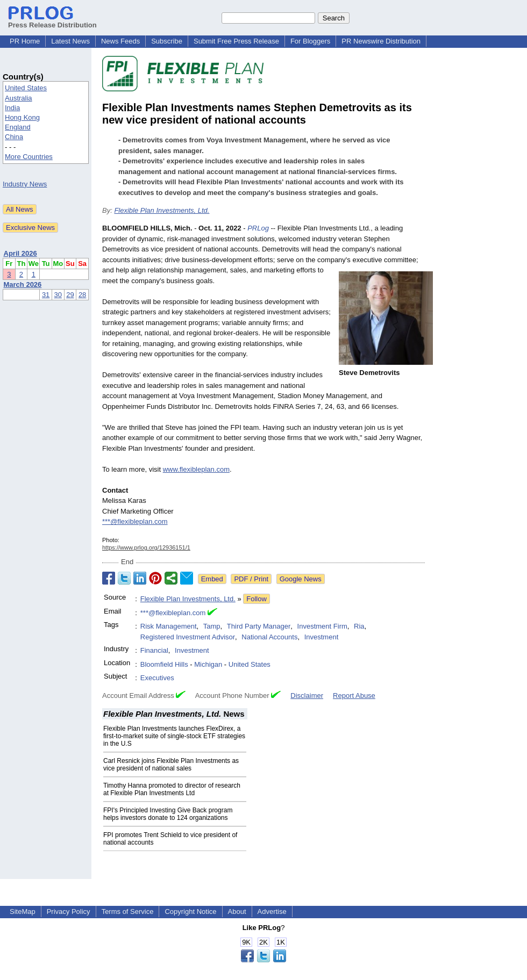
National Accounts (269, 637)
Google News (301, 579)
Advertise (272, 911)
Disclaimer (307, 696)
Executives (157, 678)
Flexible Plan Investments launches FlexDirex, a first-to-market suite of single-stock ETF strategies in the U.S (174, 736)
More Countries (29, 157)
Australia (19, 98)
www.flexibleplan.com (196, 469)
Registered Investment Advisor (188, 637)
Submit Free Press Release (236, 41)
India (12, 108)
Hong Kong (22, 117)
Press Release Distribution (52, 21)
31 (46, 295)
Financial (154, 650)
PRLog (258, 228)
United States (26, 88)
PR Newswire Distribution (381, 41)
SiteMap (23, 911)
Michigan (208, 664)
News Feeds (120, 41)
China (14, 137)
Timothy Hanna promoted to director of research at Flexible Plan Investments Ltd (172, 789)
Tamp (212, 626)
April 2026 (20, 253)
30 (58, 295)
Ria (359, 626)
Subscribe (167, 41)
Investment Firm (322, 626)
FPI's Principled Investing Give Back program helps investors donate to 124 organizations (168, 814)
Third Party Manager (259, 626)
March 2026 (23, 284)
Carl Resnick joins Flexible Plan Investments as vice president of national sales (171, 765)
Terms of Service (128, 911)
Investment (322, 637)
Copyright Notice (190, 911)
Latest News (70, 41)
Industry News (25, 184)
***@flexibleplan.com (135, 521)
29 (70, 295)
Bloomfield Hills (164, 664)
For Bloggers (310, 41)
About (237, 911)
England (18, 127)
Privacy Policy (69, 911)
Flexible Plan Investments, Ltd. (162, 210)
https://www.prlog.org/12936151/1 (146, 547)
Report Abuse (354, 696)
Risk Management (169, 626)
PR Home (25, 41)
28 (82, 295)
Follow (257, 599)
